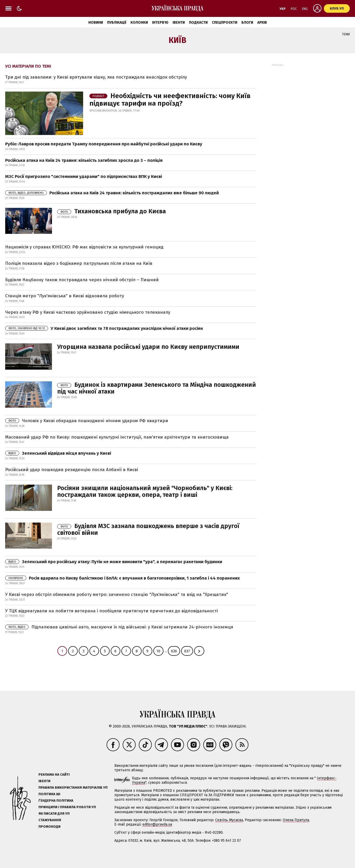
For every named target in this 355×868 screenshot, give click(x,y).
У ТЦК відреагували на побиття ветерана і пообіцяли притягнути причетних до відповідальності (111, 611)
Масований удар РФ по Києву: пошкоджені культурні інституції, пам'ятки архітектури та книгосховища (117, 437)
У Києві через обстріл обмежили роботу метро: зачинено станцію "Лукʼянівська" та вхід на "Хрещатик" (117, 594)
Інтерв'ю (160, 22)
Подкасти (198, 22)
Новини (96, 22)
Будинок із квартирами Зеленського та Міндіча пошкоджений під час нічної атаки (157, 388)
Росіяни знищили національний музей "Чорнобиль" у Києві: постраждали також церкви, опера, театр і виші (145, 491)
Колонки (139, 22)
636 (174, 651)
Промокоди (50, 827)
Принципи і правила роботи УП (67, 807)
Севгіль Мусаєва (229, 820)
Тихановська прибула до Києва (111, 211)
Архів (262, 22)
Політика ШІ (49, 794)
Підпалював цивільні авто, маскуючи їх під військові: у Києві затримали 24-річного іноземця (119, 627)
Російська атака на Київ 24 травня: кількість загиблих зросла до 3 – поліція (84, 160)
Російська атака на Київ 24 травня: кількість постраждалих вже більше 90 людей (112, 193)
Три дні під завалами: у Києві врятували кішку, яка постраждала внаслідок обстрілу (96, 77)
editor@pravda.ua (157, 824)
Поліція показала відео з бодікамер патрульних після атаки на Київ (79, 263)
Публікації (117, 22)
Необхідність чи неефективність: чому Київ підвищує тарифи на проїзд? (170, 100)
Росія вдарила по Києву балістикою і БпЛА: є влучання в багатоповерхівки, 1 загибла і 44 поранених (123, 578)
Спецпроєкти (225, 22)
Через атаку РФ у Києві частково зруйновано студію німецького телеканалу (88, 312)
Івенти (179, 22)
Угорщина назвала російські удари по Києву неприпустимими (148, 347)
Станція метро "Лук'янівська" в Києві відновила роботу (65, 296)
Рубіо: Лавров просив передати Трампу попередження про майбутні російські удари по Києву (104, 144)
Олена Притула (296, 820)
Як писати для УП (54, 814)
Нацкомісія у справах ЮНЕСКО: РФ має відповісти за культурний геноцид (84, 247)
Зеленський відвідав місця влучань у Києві (58, 453)
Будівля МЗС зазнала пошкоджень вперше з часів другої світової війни (148, 529)
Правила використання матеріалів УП (73, 787)
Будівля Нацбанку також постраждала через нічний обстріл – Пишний (82, 280)
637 (187, 651)
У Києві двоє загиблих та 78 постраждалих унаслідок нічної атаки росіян (104, 328)
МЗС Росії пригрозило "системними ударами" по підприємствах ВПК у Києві (84, 176)
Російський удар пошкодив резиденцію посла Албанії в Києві (72, 470)
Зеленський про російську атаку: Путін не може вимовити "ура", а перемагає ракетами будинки (114, 562)
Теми (346, 34)
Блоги (247, 22)
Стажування (50, 820)
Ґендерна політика (56, 801)
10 (158, 651)
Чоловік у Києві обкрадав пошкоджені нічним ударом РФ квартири (87, 421)
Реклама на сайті (54, 774)
